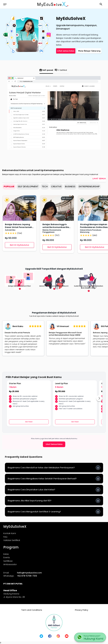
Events (7, 557)
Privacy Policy (82, 610)
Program (11, 547)
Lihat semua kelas (66, 51)
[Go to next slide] (99, 398)
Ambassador (10, 564)
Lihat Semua (99, 179)
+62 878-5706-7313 (27, 576)
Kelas (6, 554)
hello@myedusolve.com (29, 573)
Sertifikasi (8, 561)
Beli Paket (29, 422)
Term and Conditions (32, 610)
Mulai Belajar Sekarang (89, 51)
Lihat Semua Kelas (54, 444)
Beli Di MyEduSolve (19, 245)
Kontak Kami (10, 533)
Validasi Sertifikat (12, 540)
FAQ (5, 537)
